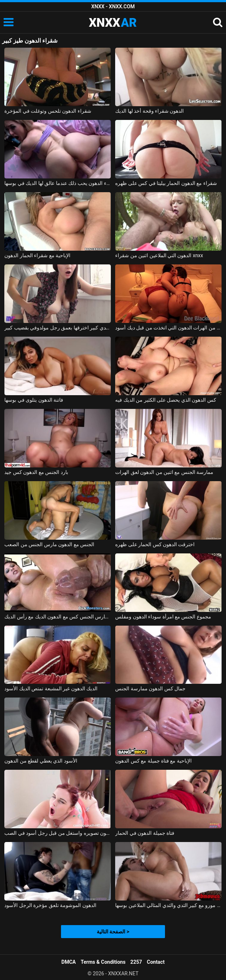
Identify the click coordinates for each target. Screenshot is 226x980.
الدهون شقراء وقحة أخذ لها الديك (149, 111)
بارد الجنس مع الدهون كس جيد (36, 472)
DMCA (69, 962)
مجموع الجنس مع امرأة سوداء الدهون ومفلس (163, 617)
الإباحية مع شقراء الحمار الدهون (37, 255)
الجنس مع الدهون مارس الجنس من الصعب (49, 544)
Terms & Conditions (103, 962)
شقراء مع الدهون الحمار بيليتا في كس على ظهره (166, 183)
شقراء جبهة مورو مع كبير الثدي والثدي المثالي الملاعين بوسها (168, 905)
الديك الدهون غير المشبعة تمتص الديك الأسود (51, 688)
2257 (136, 962)
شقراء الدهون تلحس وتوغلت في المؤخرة (48, 111)
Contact (156, 962)
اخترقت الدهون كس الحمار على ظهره (155, 544)
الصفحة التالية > (113, 932)
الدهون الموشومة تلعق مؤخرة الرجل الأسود (50, 905)
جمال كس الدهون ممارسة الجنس (150, 688)
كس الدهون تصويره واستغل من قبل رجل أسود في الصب (57, 833)
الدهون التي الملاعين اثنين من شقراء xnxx (159, 255)
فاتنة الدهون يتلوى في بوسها (34, 400)
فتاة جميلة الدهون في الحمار (145, 833)
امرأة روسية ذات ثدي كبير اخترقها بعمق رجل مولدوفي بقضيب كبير (57, 328)
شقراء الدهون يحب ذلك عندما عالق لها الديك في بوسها (57, 183)
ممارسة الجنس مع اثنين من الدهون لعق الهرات (164, 472)
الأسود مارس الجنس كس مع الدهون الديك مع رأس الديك (57, 617)
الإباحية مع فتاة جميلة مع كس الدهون (153, 761)
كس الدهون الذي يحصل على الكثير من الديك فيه (166, 400)
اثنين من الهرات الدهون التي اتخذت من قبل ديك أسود (168, 328)
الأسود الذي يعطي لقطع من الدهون (41, 761)
